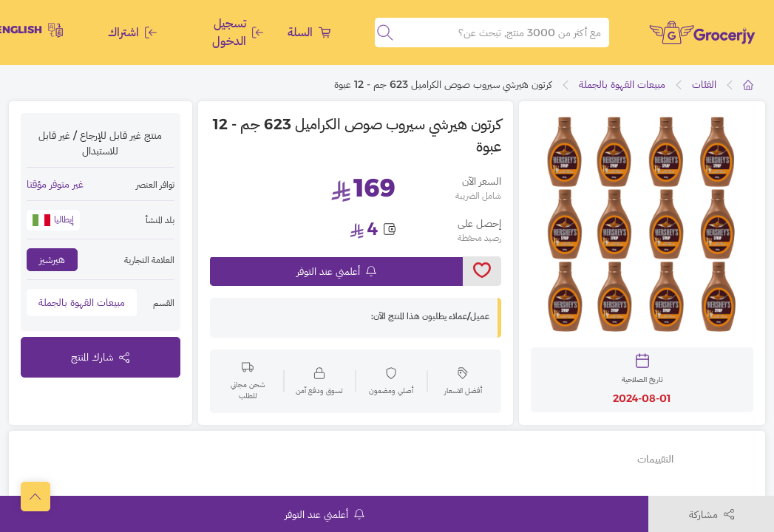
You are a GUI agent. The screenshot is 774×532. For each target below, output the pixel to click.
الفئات (704, 84)
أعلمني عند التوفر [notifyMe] (336, 271)
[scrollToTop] (35, 497)
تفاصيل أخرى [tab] (718, 459)
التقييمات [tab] (655, 459)
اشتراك (132, 32)
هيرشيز (52, 259)
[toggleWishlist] (482, 271)
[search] (385, 33)
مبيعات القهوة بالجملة (622, 84)
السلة (309, 32)
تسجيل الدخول (238, 32)
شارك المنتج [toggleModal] (100, 357)
